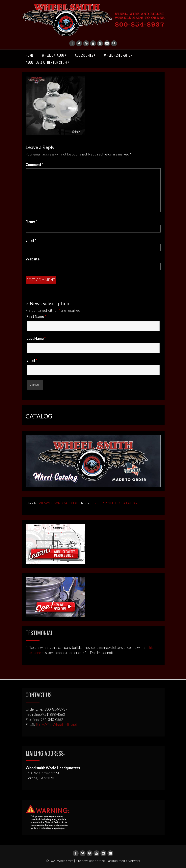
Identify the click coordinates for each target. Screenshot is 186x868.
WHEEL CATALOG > (54, 55)
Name (31, 221)
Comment (34, 165)
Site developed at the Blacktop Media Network (108, 861)
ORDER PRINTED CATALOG (114, 503)
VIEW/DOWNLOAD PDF (58, 503)
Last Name (36, 338)
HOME (29, 55)
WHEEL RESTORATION (118, 55)
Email (31, 240)
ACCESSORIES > (85, 55)
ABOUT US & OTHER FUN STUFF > (48, 62)
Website (33, 259)
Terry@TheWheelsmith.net (56, 724)
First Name (36, 316)
